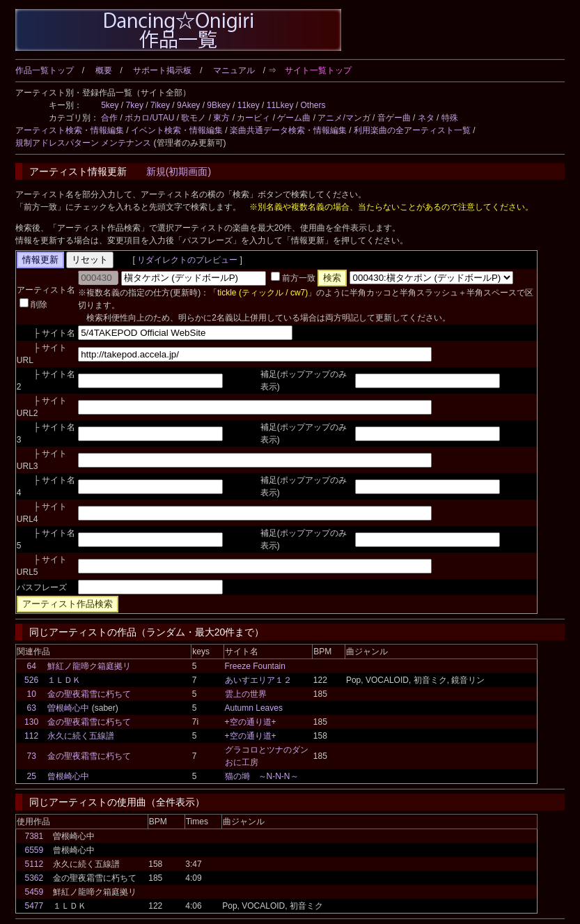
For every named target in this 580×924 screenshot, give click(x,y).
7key (135, 105)
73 (31, 756)
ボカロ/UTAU (149, 118)
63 (31, 708)
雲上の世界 (246, 694)
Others (313, 105)
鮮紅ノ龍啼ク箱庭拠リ (89, 666)
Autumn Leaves (254, 708)
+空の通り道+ (251, 722)
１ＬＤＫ (64, 680)
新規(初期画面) (179, 171)
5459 (34, 892)
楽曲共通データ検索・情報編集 (288, 130)
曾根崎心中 (68, 776)
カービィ (253, 118)
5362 (34, 878)
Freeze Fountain (255, 666)
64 (31, 666)
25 (31, 776)
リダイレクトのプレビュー (188, 260)
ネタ (426, 118)
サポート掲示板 (162, 70)
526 (31, 680)
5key (110, 105)
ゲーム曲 (294, 118)
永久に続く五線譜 (81, 736)
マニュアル (234, 70)
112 (31, 736)
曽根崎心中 (68, 708)
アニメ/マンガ (344, 118)
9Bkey (218, 105)
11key (249, 105)
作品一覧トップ (45, 70)
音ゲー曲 (394, 118)
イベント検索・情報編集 (177, 130)
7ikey (160, 105)
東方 (221, 118)
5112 (34, 864)
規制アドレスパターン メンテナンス (83, 143)
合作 (109, 118)
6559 (34, 850)
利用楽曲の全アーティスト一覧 (412, 130)
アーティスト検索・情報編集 (70, 130)
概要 (104, 70)
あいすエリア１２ (258, 680)
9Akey (188, 105)
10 (31, 694)
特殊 (450, 118)
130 (31, 722)
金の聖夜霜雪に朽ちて (89, 694)
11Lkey (280, 105)
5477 (34, 906)
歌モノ (194, 118)
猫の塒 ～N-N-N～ (262, 776)
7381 (34, 836)
